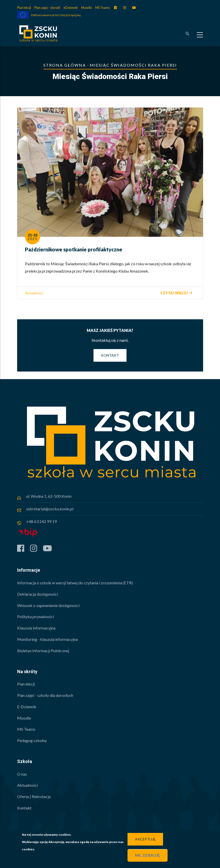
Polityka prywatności (36, 616)
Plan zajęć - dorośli (47, 8)
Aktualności (34, 293)
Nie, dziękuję (148, 856)
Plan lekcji (24, 8)
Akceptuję (145, 840)
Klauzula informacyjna (36, 628)
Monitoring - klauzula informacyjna (48, 639)
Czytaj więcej (174, 293)
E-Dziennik (27, 707)
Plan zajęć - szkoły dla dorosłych (45, 695)
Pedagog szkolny (32, 740)
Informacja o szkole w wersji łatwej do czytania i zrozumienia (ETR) (75, 583)
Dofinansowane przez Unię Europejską (56, 15)
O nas (22, 774)
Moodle (87, 8)
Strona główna (65, 65)
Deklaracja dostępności (38, 594)
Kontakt (110, 355)
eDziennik (71, 8)
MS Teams (103, 8)
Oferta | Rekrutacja (34, 796)
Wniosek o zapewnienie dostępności (48, 605)
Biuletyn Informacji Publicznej (43, 651)
